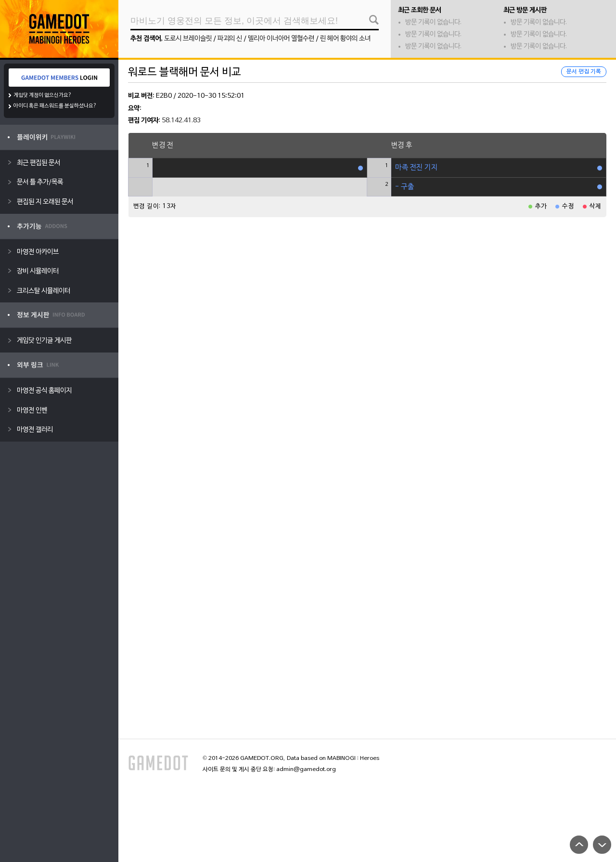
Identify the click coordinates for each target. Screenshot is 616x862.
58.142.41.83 (181, 121)
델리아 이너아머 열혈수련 (281, 39)
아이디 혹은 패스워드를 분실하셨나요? (55, 106)
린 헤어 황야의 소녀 (345, 39)
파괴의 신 (230, 39)
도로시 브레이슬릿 (188, 39)
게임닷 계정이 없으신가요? (43, 95)
